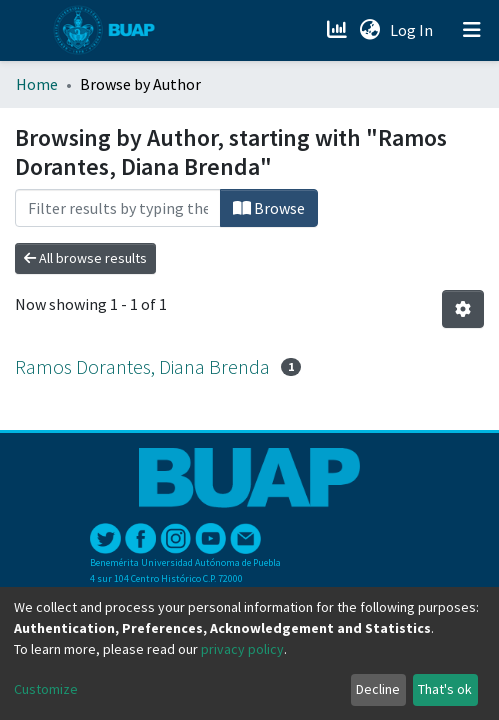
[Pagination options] (463, 309)
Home (37, 84)
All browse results (85, 258)
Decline (378, 689)
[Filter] (118, 208)
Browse (269, 208)
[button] (369, 30)
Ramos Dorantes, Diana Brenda (142, 366)
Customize (46, 689)
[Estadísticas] (338, 30)
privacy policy (242, 649)
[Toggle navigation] (472, 30)
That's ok (445, 689)
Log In (413, 30)
